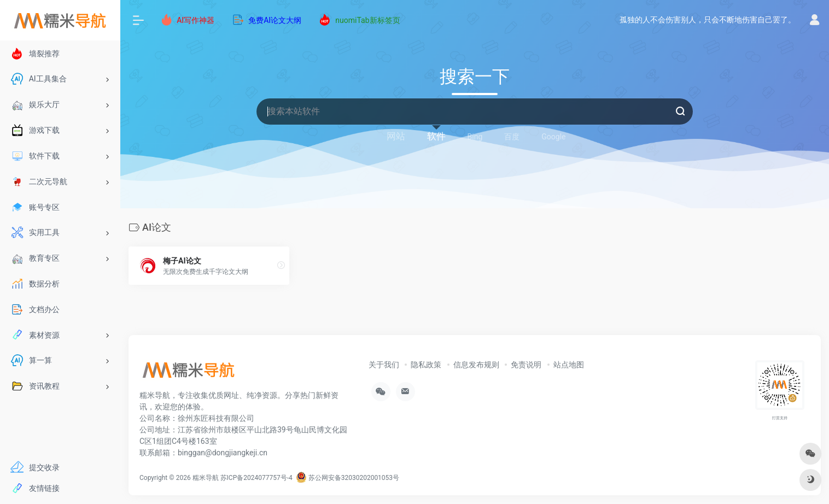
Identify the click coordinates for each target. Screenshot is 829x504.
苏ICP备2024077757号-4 (256, 478)
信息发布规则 (476, 365)
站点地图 (569, 365)
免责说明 (526, 365)
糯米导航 (206, 478)
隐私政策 (426, 365)
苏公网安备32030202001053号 (348, 478)
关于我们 (384, 365)
